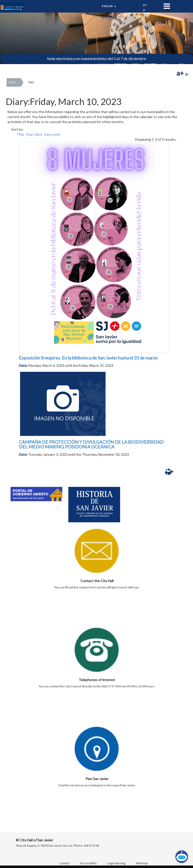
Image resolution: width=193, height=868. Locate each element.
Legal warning (116, 863)
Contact (64, 863)
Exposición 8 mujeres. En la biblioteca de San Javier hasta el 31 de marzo (88, 358)
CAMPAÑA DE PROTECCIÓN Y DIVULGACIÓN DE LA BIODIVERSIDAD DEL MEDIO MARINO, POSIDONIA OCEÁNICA (91, 444)
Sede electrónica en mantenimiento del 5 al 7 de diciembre (96, 58)
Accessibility (88, 863)
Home (12, 82)
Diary (31, 82)
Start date (34, 134)
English (109, 6)
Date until (52, 134)
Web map (142, 863)
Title (20, 134)
